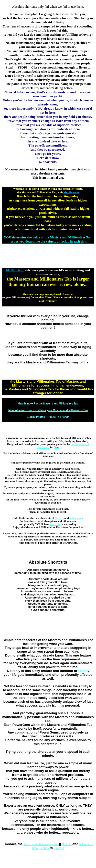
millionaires (76, 518)
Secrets (44, 848)
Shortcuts (55, 524)
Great (35, 848)
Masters (59, 518)
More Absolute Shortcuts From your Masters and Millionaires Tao (48, 410)
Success (59, 848)
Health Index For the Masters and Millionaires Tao (48, 404)
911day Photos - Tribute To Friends (48, 417)
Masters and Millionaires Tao (41, 844)
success (83, 671)
